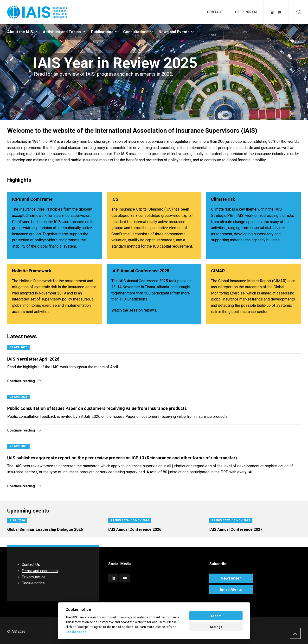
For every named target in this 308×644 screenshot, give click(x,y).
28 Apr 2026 (18, 397)
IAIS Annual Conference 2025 (140, 271)
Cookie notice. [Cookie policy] (76, 632)
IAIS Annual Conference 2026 (135, 529)
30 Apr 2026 (18, 347)
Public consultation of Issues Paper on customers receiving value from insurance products (97, 408)
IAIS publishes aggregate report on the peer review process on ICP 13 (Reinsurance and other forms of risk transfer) (122, 458)
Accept (216, 616)
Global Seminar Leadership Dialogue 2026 (45, 529)
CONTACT (215, 12)
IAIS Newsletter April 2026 (33, 359)
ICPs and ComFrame (32, 199)
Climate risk (223, 199)
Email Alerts (231, 590)
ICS (115, 199)
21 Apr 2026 (18, 446)
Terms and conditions (40, 571)
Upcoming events (28, 511)
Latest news (22, 336)
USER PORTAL (246, 12)
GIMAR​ (218, 271)
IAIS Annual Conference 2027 (236, 529)
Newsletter (231, 578)
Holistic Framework (32, 271)
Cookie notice (33, 583)
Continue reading (21, 381)
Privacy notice (34, 577)
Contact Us (31, 565)
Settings (216, 627)
